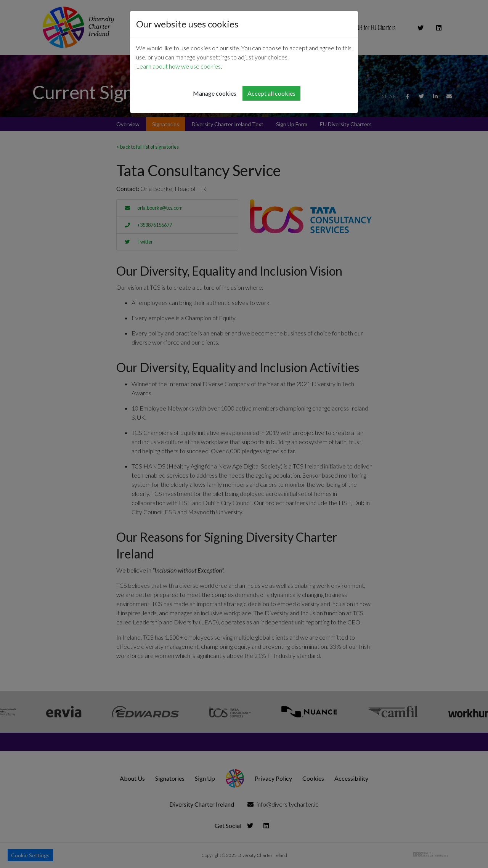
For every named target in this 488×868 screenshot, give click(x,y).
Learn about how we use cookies (178, 66)
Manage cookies (215, 93)
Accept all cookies (271, 93)
